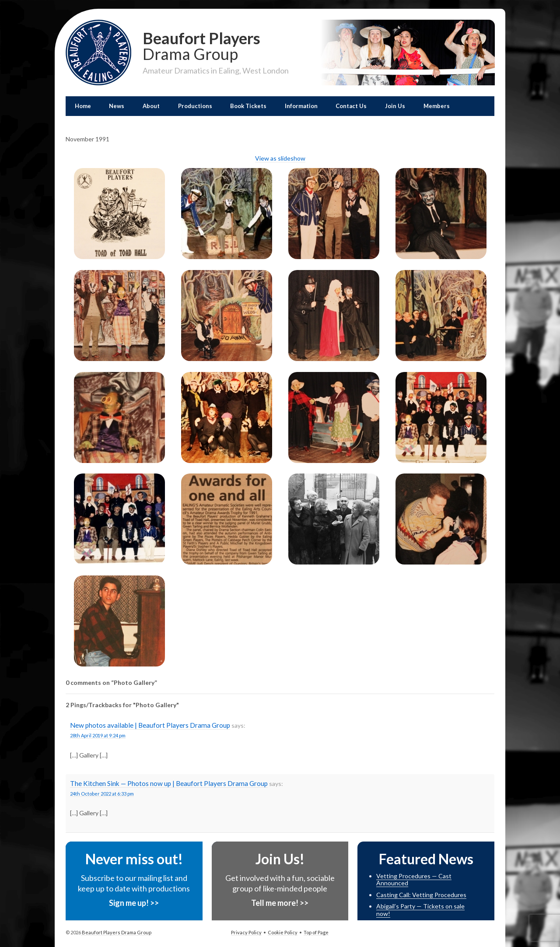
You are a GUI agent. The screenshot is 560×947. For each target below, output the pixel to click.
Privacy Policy (246, 932)
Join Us (395, 106)
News (117, 106)
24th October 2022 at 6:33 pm (102, 794)
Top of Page (316, 932)
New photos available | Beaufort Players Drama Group (150, 725)
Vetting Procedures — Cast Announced (414, 880)
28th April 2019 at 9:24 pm (98, 735)
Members (437, 106)
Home (83, 106)
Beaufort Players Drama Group (116, 932)
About (151, 106)
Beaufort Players (216, 45)
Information (301, 106)
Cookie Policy (283, 932)
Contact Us (351, 106)
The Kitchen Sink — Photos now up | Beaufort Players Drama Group (169, 783)
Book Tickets (248, 106)
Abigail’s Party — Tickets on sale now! (420, 910)
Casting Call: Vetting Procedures (421, 895)
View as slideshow (280, 158)
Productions (195, 106)
